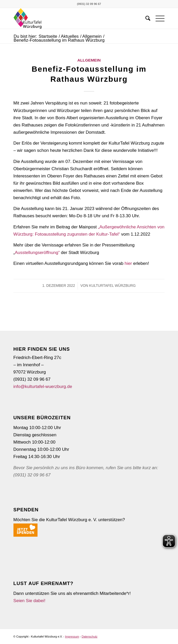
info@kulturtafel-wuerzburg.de (43, 387)
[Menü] (157, 18)
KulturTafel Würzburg (112, 286)
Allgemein (89, 60)
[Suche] (145, 18)
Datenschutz (89, 636)
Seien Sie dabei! (29, 601)
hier (128, 263)
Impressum (72, 636)
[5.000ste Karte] (74, 18)
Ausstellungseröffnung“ (38, 253)
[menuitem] (145, 18)
